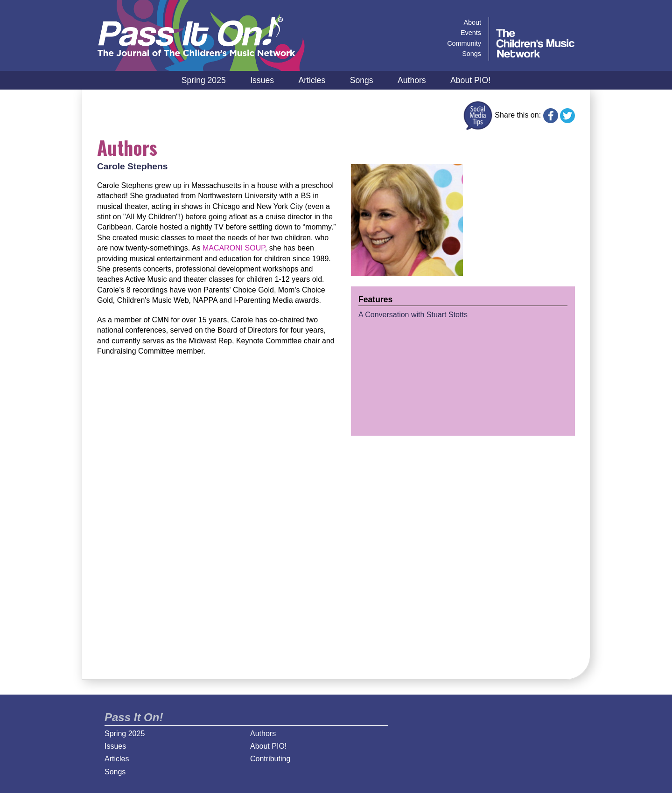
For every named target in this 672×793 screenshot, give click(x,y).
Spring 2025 (204, 80)
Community (464, 43)
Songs (362, 80)
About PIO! (470, 80)
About (472, 22)
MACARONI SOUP (234, 248)
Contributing (270, 759)
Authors (412, 80)
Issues (262, 80)
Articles (312, 80)
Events (471, 33)
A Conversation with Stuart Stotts (413, 315)
